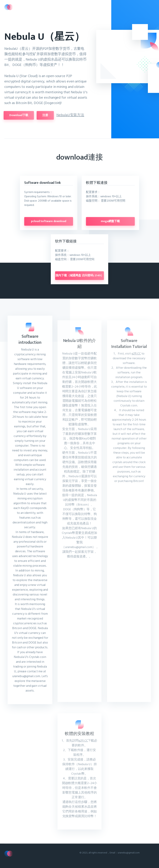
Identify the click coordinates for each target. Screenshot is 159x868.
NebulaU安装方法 (64, 115)
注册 (39, 115)
